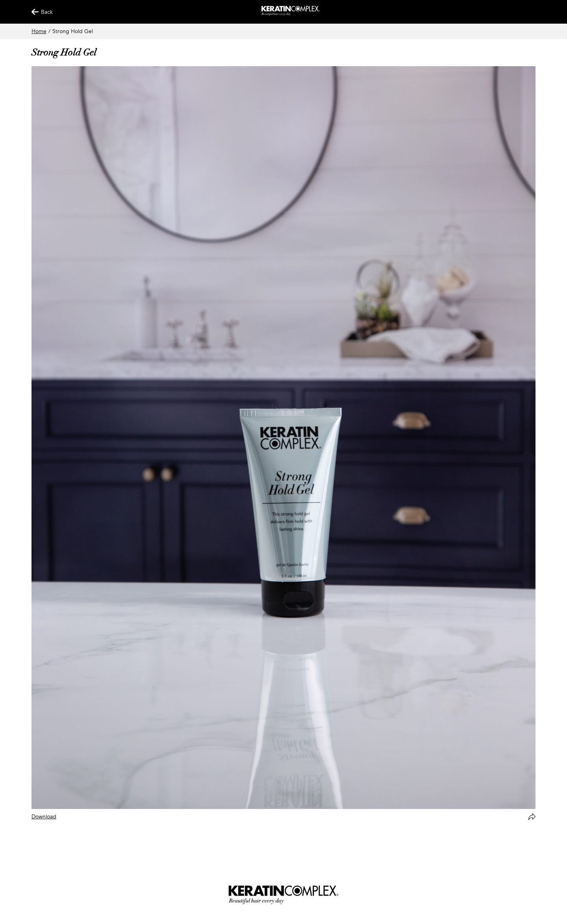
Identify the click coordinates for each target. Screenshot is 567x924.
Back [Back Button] (39, 12)
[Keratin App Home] (291, 14)
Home (39, 31)
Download (44, 817)
